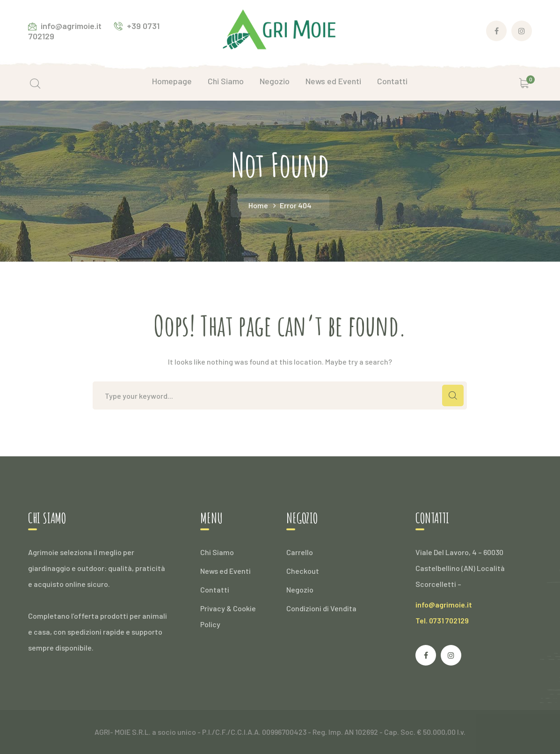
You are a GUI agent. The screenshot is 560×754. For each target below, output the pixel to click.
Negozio (300, 589)
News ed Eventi (225, 571)
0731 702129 (449, 620)
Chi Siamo (217, 552)
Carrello (300, 552)
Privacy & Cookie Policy (228, 616)
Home (258, 205)
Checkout (303, 571)
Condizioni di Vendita (321, 608)
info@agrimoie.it (444, 604)
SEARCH (453, 395)
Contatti (215, 589)
